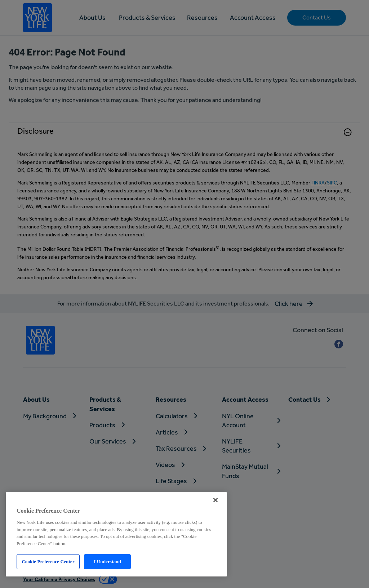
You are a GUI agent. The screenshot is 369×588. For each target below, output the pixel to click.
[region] (116, 534)
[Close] (215, 500)
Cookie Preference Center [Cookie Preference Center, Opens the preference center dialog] (48, 562)
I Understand (107, 562)
